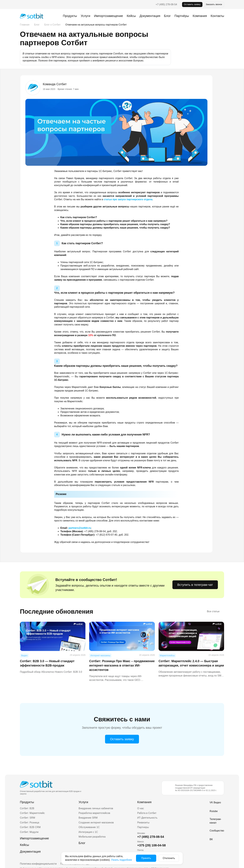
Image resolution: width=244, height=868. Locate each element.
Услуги (85, 16)
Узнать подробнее (122, 860)
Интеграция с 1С (88, 832)
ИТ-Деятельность (147, 818)
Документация (150, 16)
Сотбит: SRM (27, 818)
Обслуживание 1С (89, 827)
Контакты (217, 16)
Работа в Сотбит (147, 813)
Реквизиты (143, 823)
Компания (144, 802)
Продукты (70, 16)
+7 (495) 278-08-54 (166, 4)
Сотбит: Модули (29, 832)
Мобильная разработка (92, 837)
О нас (141, 808)
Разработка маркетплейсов (94, 813)
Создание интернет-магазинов (96, 823)
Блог (167, 16)
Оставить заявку (192, 4)
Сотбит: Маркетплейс (32, 813)
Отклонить (169, 858)
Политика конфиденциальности (38, 864)
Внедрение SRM (88, 818)
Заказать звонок (214, 4)
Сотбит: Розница (30, 823)
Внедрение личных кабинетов (96, 808)
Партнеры (143, 827)
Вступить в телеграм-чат (195, 585)
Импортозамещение (108, 16)
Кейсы (131, 16)
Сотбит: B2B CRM (30, 827)
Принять (146, 858)
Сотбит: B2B (27, 808)
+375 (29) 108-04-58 (151, 845)
